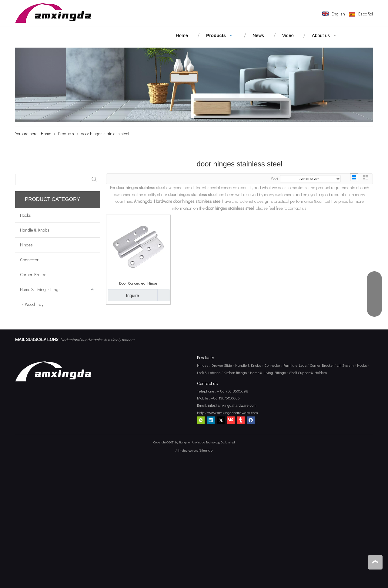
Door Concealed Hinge (138, 283)
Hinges (26, 245)
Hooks (25, 215)
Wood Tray (34, 304)
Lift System (345, 365)
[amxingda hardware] (194, 85)
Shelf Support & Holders (308, 373)
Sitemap (206, 450)
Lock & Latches (209, 373)
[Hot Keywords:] (94, 179)
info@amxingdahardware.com (232, 406)
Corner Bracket (34, 274)
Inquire (124, 295)
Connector (29, 260)
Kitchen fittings (235, 373)
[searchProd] (52, 179)
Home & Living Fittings (40, 289)
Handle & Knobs (35, 230)
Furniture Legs (295, 365)
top (375, 562)
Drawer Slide (222, 365)
